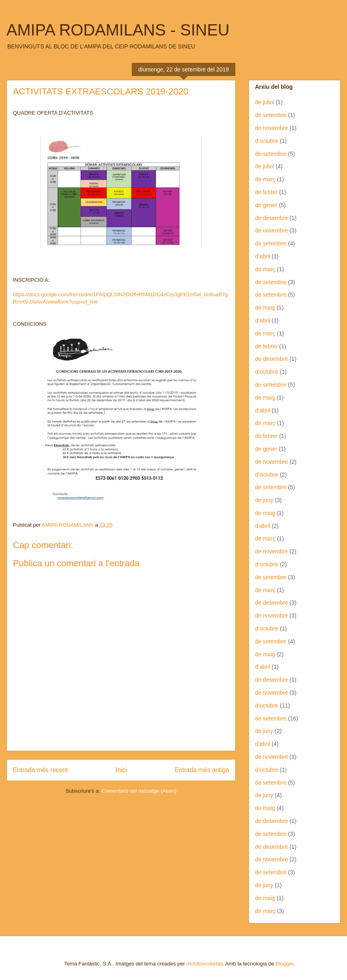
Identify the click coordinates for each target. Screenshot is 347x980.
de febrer (266, 192)
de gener (266, 205)
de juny (264, 500)
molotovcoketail (205, 964)
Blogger (284, 964)
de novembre (272, 128)
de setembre (271, 115)
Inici (121, 770)
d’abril (262, 256)
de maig (265, 308)
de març (265, 179)
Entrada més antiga (202, 770)
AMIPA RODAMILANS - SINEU (118, 30)
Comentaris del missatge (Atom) (139, 791)
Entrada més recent (40, 770)
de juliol (264, 102)
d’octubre (267, 141)
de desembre (272, 218)
